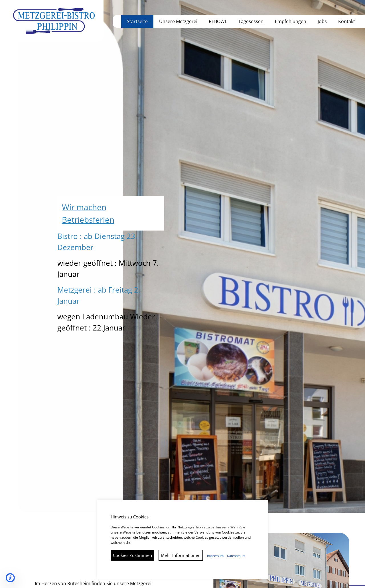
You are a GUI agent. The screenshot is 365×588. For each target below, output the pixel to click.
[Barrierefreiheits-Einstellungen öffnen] (10, 578)
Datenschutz (236, 556)
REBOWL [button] (218, 21)
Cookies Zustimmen (132, 555)
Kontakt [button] (347, 21)
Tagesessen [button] (251, 21)
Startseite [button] (137, 21)
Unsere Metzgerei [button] (178, 21)
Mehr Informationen (181, 555)
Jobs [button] (322, 21)
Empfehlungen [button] (291, 21)
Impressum (215, 556)
